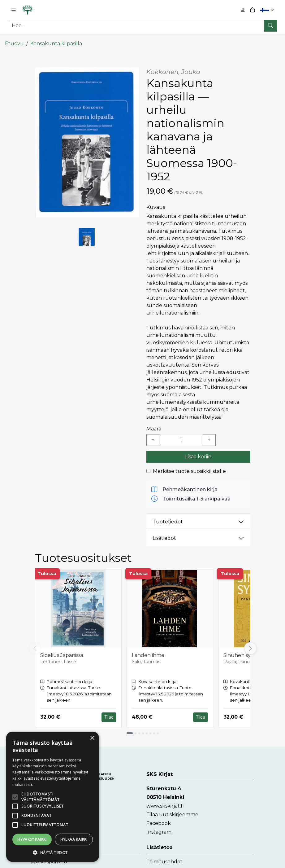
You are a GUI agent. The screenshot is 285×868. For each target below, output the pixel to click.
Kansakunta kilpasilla (56, 40)
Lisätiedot (164, 534)
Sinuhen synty (241, 651)
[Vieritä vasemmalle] (35, 645)
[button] (268, 10)
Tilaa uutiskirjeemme (172, 811)
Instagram (159, 828)
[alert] (53, 797)
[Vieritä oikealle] (250, 645)
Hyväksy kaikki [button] (32, 839)
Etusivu (14, 40)
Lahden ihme (148, 651)
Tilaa (109, 713)
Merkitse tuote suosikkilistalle (189, 467)
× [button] (92, 738)
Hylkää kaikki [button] (74, 839)
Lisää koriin (198, 453)
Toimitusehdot (164, 858)
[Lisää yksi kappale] (209, 436)
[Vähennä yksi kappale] (153, 436)
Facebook (159, 819)
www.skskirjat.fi (165, 802)
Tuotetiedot (168, 518)
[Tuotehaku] (142, 26)
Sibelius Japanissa (62, 651)
